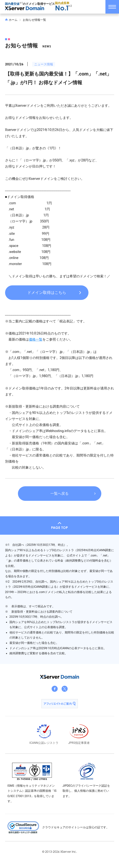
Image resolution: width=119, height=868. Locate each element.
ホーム (11, 20)
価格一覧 (36, 339)
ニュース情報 (44, 64)
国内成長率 (62, 7)
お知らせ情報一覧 (34, 20)
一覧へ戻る (59, 494)
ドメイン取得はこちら (47, 293)
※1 (21, 3)
